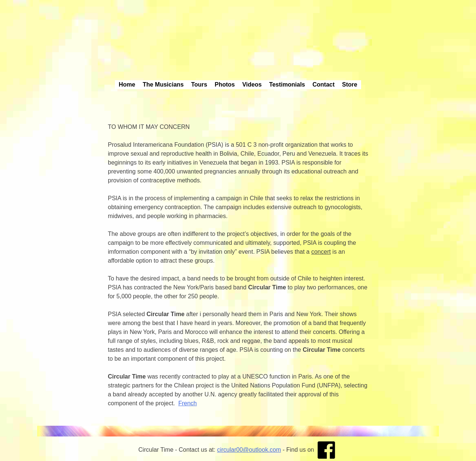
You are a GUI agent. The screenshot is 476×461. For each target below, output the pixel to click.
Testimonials (287, 85)
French (187, 403)
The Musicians (163, 85)
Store (350, 85)
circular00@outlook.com (249, 450)
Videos (252, 85)
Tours (199, 85)
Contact (324, 85)
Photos (225, 85)
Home (127, 85)
